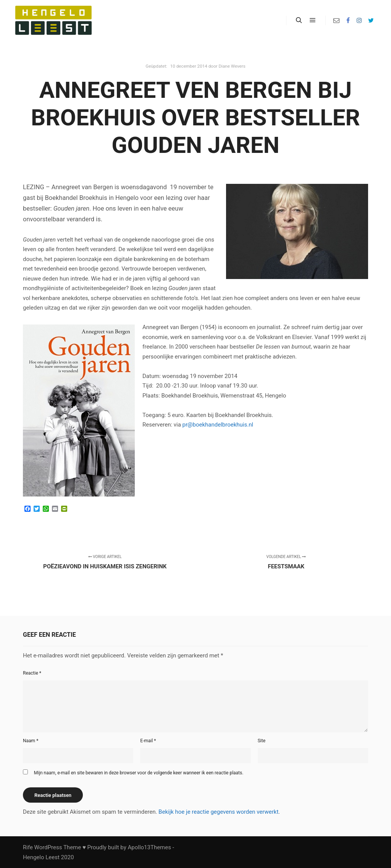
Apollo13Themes (149, 847)
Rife (28, 847)
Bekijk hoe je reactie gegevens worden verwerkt (218, 812)
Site (262, 741)
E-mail (148, 741)
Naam (31, 741)
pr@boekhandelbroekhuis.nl (218, 425)
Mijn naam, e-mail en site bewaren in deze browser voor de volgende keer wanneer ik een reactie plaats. (139, 773)
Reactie (32, 673)
